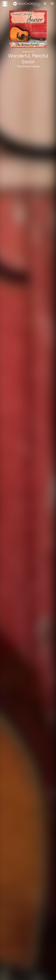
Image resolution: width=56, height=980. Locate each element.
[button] (42, 43)
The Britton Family (28, 67)
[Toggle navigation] (52, 3)
